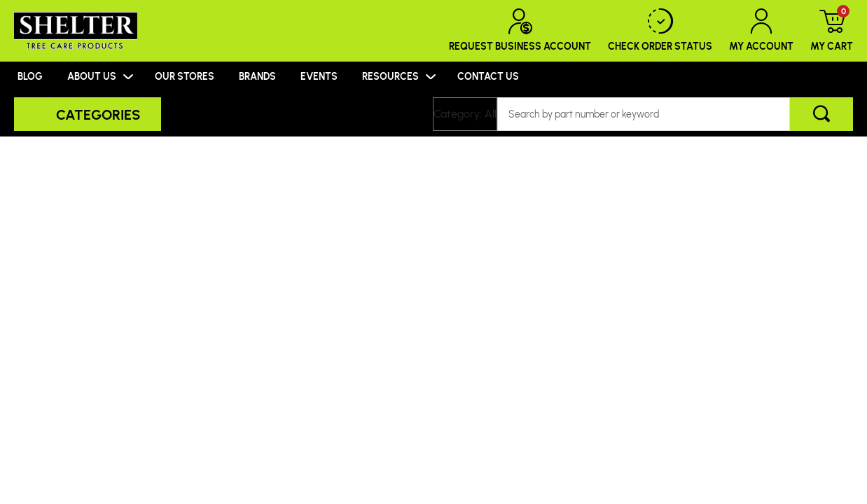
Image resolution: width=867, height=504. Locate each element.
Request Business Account (520, 30)
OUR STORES (185, 76)
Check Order (660, 30)
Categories (98, 114)
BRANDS (257, 76)
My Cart (832, 30)
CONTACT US (488, 76)
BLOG (30, 76)
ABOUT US (92, 76)
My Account (761, 30)
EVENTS (319, 76)
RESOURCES (390, 76)
